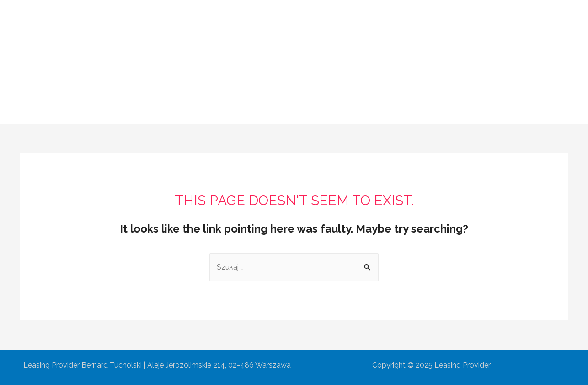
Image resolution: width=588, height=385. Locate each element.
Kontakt (401, 108)
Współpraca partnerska (334, 108)
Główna (187, 108)
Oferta (268, 108)
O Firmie (229, 108)
